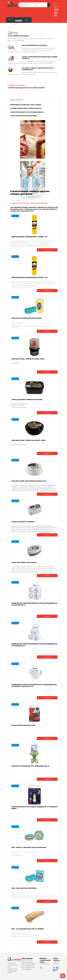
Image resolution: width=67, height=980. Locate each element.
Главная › (13, 200)
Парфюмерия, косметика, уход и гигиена (26, 105)
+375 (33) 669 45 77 (27, 969)
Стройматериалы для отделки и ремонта (26, 108)
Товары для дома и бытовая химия (24, 116)
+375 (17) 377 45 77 (27, 960)
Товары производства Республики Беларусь (27, 112)
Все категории (27, 5)
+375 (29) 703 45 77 (30, 967)
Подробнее (47, 250)
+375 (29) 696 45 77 (29, 966)
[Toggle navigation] (26, 20)
